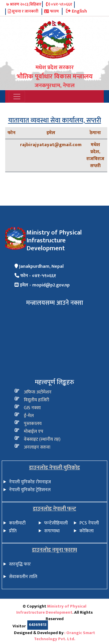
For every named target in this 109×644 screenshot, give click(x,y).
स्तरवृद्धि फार (20, 564)
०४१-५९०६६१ (59, 5)
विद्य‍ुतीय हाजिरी (36, 400)
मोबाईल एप (34, 432)
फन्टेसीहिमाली (56, 523)
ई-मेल (29, 416)
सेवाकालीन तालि (23, 577)
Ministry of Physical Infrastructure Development (51, 610)
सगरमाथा (52, 531)
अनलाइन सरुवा (37, 447)
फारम (51, 12)
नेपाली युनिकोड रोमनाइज (30, 482)
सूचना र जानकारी (23, 12)
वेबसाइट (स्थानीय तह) (42, 439)
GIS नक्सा (32, 408)
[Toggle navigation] (17, 97)
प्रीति (13, 531)
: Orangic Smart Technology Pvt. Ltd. (65, 636)
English (76, 11)
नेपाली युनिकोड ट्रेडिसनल (30, 490)
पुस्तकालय (33, 424)
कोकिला (86, 531)
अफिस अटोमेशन (38, 392)
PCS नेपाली (89, 523)
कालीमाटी (17, 523)
